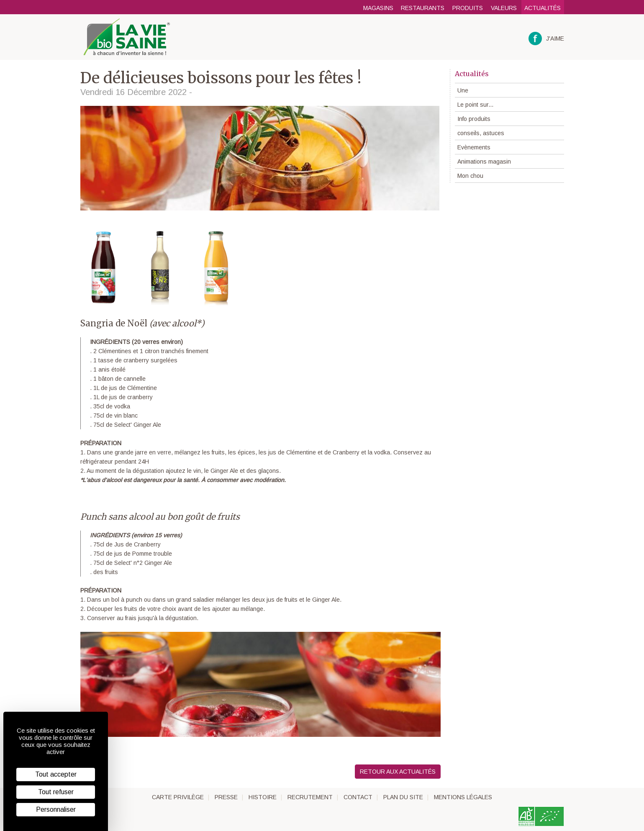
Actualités (543, 8)
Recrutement (310, 797)
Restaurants (423, 8)
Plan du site (403, 797)
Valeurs (504, 8)
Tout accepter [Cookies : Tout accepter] (56, 774)
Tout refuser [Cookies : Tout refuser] (56, 792)
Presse (226, 797)
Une (463, 90)
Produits (468, 8)
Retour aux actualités (398, 772)
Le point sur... (475, 105)
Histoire (263, 797)
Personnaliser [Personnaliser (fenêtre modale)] (56, 809)
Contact (358, 797)
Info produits (474, 119)
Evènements (474, 147)
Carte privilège (178, 797)
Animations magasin (484, 162)
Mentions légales (463, 797)
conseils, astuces (481, 133)
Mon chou (470, 176)
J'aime (546, 39)
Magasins (378, 8)
